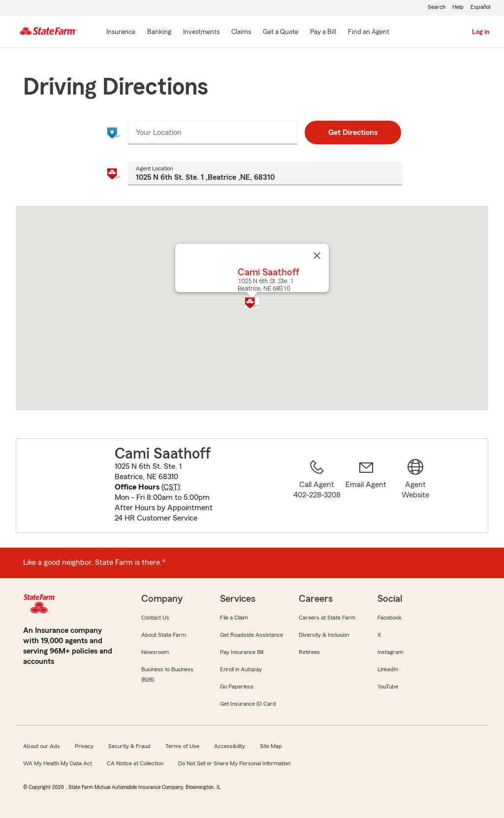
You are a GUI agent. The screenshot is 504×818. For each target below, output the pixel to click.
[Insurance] (121, 33)
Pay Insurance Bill (242, 652)
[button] (252, 303)
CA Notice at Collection (135, 763)
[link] (366, 491)
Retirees (309, 652)
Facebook (390, 618)
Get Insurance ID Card (248, 704)
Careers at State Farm (327, 618)
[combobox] (212, 132)
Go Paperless (237, 687)
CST (171, 487)
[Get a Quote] (281, 33)
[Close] (317, 256)
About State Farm (164, 635)
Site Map (271, 746)
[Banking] (159, 33)
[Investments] (201, 33)
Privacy (84, 746)
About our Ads (42, 746)
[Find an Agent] (369, 33)
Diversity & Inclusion (324, 635)
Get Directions (353, 132)
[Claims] (241, 33)
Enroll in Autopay (241, 669)
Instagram (390, 652)
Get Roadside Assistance (252, 635)
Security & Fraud (129, 746)
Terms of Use (182, 746)
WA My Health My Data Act (58, 763)
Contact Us (155, 618)
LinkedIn (388, 669)
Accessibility (230, 746)
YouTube (388, 687)
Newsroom (155, 652)
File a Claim (234, 618)
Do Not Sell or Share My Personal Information (234, 763)
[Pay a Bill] (323, 33)
